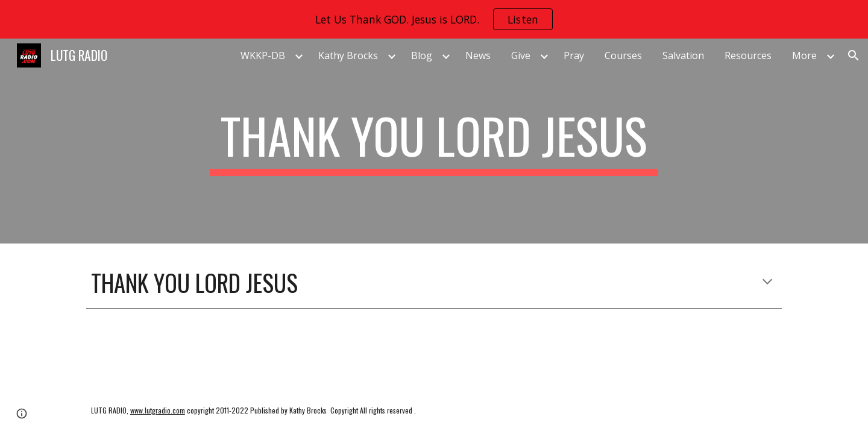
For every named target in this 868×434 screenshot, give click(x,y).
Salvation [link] (683, 55)
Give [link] (521, 55)
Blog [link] (422, 55)
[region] (434, 19)
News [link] (478, 55)
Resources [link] (748, 55)
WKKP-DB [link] (263, 55)
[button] (854, 55)
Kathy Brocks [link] (348, 55)
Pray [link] (574, 55)
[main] (434, 141)
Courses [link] (623, 55)
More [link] (804, 55)
